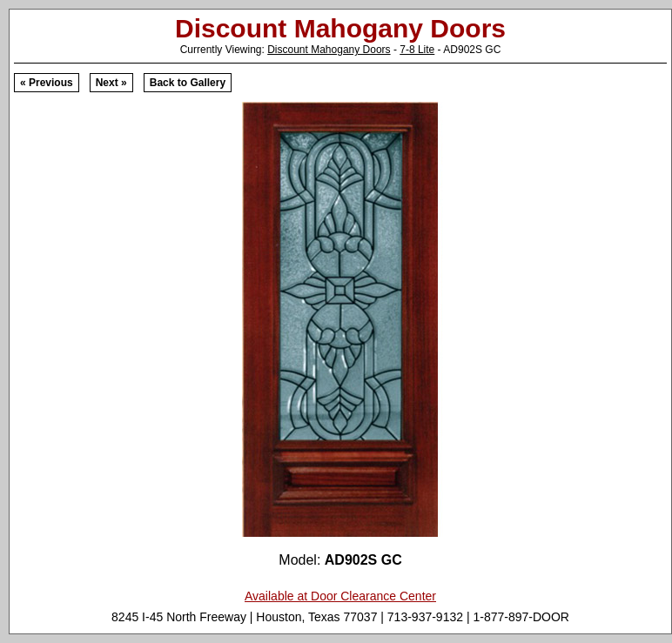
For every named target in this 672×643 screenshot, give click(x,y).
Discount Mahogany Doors (329, 50)
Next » (111, 83)
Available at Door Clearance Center (340, 596)
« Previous (47, 83)
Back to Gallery (188, 83)
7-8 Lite (417, 50)
